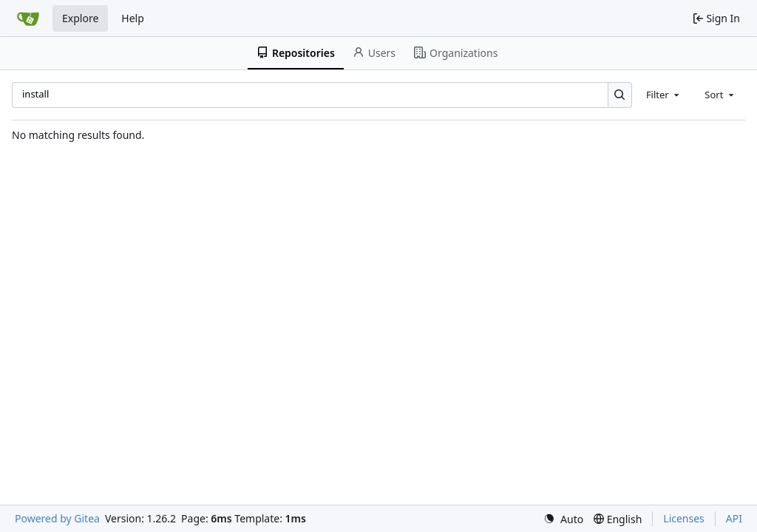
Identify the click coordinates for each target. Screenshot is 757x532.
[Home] (28, 18)
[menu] (563, 519)
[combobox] (664, 95)
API (734, 518)
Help (133, 18)
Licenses (684, 518)
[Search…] (620, 95)
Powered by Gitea (57, 518)
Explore (80, 18)
